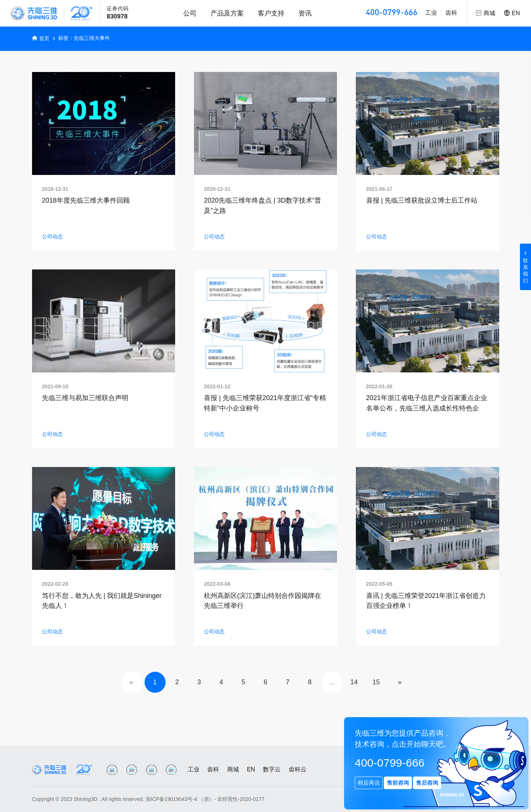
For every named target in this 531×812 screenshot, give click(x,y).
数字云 (272, 769)
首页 (44, 38)
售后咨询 (427, 783)
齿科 (451, 13)
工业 (431, 13)
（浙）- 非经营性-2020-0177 (232, 799)
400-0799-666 (392, 13)
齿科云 (298, 769)
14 (354, 682)
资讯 (305, 13)
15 (376, 682)
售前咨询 (398, 783)
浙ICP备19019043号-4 (171, 799)
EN (512, 13)
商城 (233, 769)
